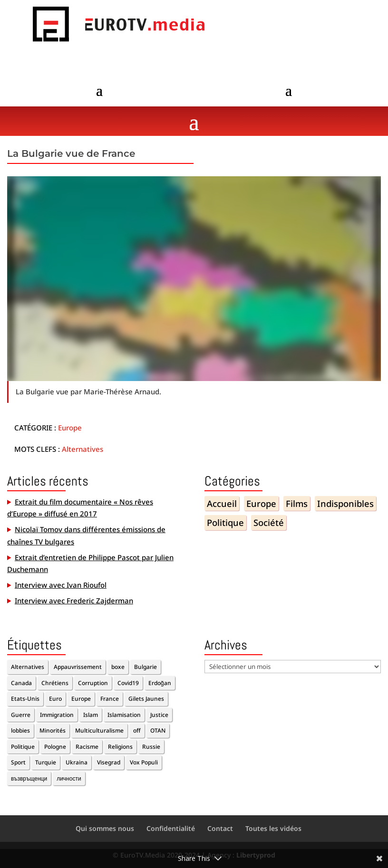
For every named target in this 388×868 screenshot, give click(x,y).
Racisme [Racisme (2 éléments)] (87, 747)
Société (269, 522)
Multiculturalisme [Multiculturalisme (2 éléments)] (99, 730)
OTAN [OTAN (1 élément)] (158, 730)
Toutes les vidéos (273, 828)
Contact (220, 828)
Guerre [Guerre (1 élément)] (21, 715)
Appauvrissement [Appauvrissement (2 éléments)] (78, 667)
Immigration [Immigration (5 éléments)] (57, 715)
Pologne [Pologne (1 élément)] (55, 747)
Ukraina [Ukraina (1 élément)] (77, 762)
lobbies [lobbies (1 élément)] (20, 730)
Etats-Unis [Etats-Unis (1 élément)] (25, 699)
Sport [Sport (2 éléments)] (18, 762)
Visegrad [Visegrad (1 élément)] (109, 762)
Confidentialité (171, 828)
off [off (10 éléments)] (137, 730)
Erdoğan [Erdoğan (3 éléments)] (160, 683)
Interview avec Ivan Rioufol (61, 585)
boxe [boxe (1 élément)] (118, 667)
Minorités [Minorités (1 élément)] (53, 730)
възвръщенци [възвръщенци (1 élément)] (29, 778)
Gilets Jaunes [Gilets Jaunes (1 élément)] (146, 699)
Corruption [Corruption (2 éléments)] (93, 683)
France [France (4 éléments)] (110, 699)
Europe (70, 428)
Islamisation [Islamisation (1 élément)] (124, 715)
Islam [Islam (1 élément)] (91, 715)
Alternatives (82, 449)
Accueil (222, 503)
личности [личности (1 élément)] (69, 778)
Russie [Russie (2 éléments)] (151, 747)
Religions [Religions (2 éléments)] (120, 747)
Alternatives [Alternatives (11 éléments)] (28, 667)
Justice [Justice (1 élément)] (159, 715)
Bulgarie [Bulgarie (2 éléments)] (145, 667)
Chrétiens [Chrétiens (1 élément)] (55, 683)
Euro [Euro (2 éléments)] (55, 699)
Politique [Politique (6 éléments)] (23, 747)
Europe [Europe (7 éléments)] (81, 699)
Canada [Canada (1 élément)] (21, 683)
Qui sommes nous (105, 828)
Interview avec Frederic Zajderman (74, 601)
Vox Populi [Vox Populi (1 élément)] (144, 762)
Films (297, 503)
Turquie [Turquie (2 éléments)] (46, 762)
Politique (225, 522)
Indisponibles (345, 503)
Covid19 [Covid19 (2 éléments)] (128, 683)
